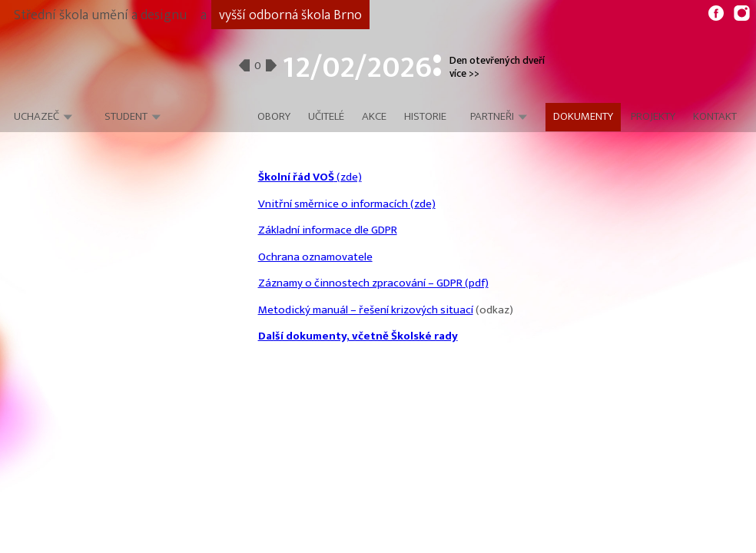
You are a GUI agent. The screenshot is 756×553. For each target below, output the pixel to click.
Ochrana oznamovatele (315, 257)
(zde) (310, 177)
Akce (374, 117)
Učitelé (326, 117)
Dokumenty (583, 117)
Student (126, 116)
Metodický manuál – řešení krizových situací (366, 310)
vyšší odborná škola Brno (290, 15)
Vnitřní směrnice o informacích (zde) (347, 204)
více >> (464, 74)
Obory (274, 117)
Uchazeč (36, 116)
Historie (425, 117)
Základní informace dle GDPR (328, 230)
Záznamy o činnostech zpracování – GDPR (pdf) (373, 283)
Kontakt (715, 117)
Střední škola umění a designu (100, 15)
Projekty (653, 117)
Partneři (492, 117)
